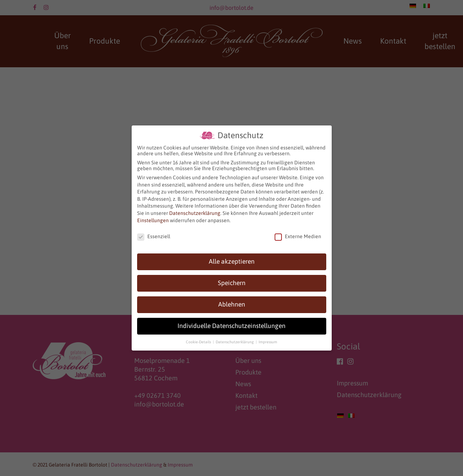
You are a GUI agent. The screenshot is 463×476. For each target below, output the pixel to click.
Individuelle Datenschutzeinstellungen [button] (231, 326)
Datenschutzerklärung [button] (235, 342)
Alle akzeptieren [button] (232, 261)
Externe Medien (298, 236)
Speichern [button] (232, 283)
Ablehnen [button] (232, 304)
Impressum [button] (268, 342)
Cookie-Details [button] (199, 342)
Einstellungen (153, 220)
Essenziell (154, 236)
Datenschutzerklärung (195, 213)
